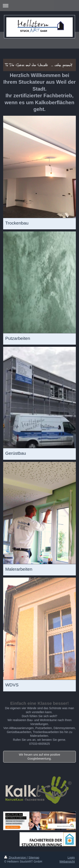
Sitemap (34, 858)
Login (71, 858)
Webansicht (67, 862)
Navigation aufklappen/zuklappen (39, 6)
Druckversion (15, 858)
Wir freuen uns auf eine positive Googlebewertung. (39, 757)
